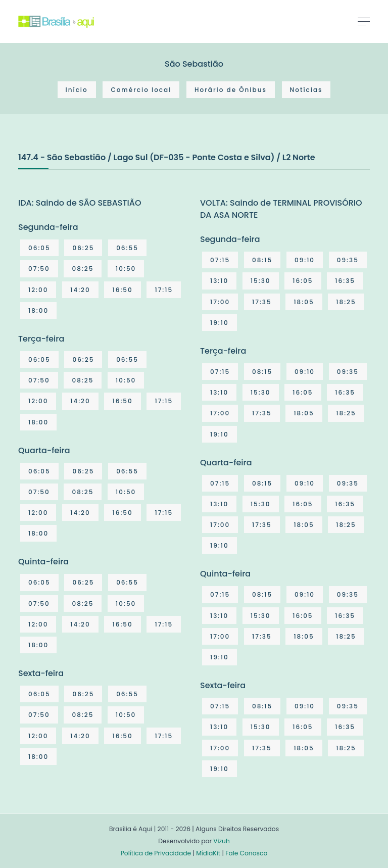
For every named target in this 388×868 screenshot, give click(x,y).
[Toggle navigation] (364, 21)
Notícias (306, 90)
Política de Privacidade (156, 853)
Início (77, 90)
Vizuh (222, 841)
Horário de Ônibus (231, 90)
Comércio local (141, 90)
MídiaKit (208, 853)
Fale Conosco (246, 853)
